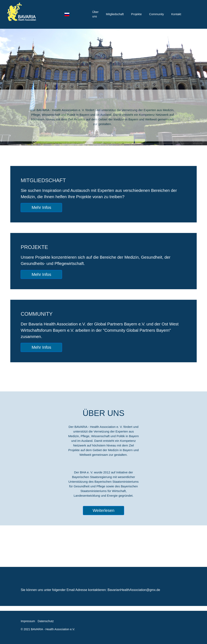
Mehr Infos (41, 207)
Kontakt (176, 14)
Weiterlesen (103, 510)
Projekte (136, 14)
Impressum (28, 621)
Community (157, 14)
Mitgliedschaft (115, 14)
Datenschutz (46, 621)
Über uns (95, 14)
